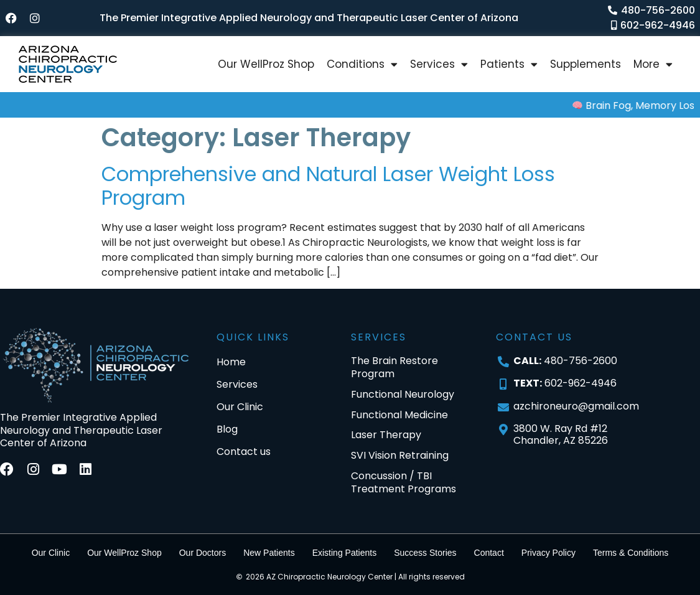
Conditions (362, 64)
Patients (509, 64)
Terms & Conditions (631, 553)
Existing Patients (345, 553)
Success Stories (425, 553)
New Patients (269, 553)
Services (439, 64)
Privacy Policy (548, 553)
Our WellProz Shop (266, 64)
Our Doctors (203, 553)
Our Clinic (51, 553)
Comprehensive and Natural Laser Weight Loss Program (328, 186)
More (653, 64)
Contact (489, 553)
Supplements (586, 64)
